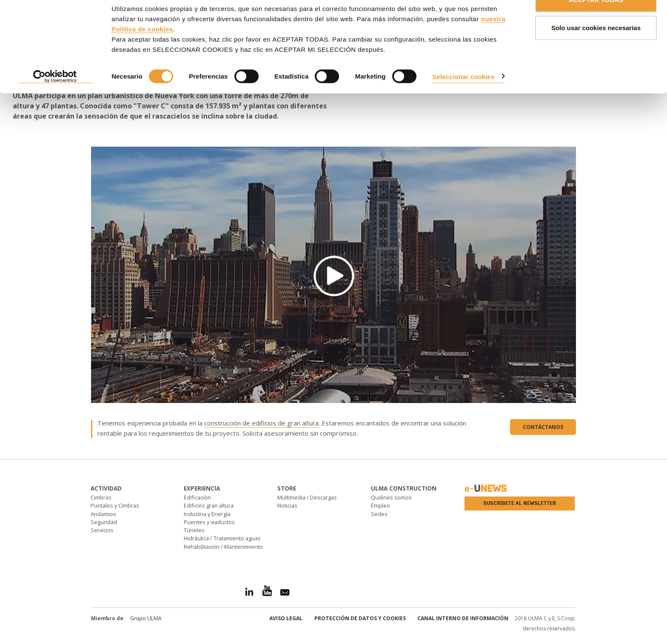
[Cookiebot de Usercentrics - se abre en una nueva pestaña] (55, 99)
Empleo (381, 505)
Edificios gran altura (209, 505)
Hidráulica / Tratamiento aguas (222, 538)
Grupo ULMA (146, 618)
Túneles (194, 530)
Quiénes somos (391, 497)
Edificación (197, 497)
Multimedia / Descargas (307, 497)
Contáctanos (543, 427)
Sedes (379, 514)
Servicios (102, 530)
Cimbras (101, 497)
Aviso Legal (286, 618)
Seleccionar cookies (463, 99)
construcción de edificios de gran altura (261, 423)
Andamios (103, 514)
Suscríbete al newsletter (520, 503)
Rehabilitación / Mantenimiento (223, 547)
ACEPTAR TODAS (596, 22)
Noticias (287, 505)
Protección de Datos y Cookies (360, 618)
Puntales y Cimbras (115, 505)
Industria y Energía (207, 514)
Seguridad (104, 522)
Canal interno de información (463, 618)
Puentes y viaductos (209, 522)
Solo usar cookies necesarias (596, 50)
